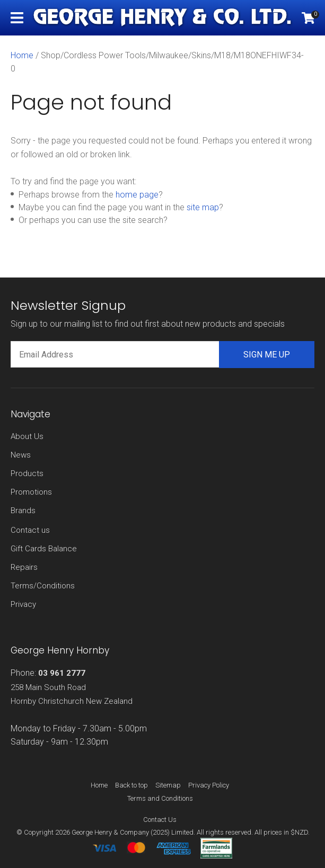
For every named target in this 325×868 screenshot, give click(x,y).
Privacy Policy (209, 785)
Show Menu (17, 18)
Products (27, 473)
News (21, 455)
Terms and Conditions (160, 798)
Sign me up (267, 355)
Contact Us (160, 820)
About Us (27, 436)
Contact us (30, 530)
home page (137, 195)
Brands (23, 511)
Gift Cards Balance (44, 549)
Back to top (131, 785)
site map (203, 207)
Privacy (23, 604)
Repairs (24, 567)
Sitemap (168, 785)
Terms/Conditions (43, 586)
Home (22, 55)
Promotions (31, 492)
